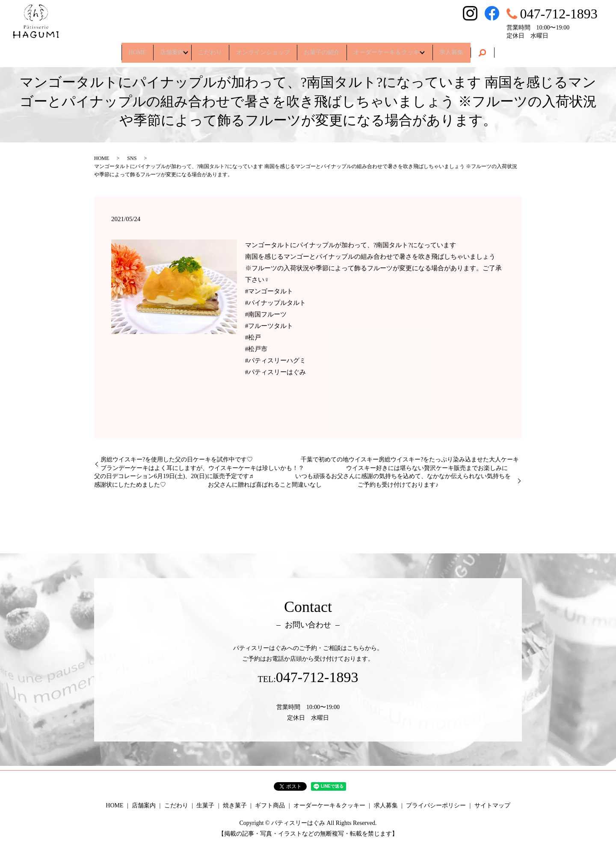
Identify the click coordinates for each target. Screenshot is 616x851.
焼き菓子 (235, 805)
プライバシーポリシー (436, 805)
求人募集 (473, 49)
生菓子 (205, 805)
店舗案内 (157, 49)
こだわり (204, 49)
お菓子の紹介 (328, 49)
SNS (132, 158)
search (506, 50)
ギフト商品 (270, 805)
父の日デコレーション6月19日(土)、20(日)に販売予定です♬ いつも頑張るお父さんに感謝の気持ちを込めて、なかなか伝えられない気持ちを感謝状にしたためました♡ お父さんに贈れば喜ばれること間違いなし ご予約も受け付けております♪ (302, 480)
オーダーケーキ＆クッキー (403, 49)
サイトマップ (492, 805)
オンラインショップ (263, 49)
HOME (116, 49)
